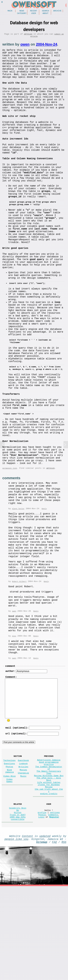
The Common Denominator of (49, 848)
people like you (16, 932)
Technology (9, 839)
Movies (23, 850)
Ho (18, 899)
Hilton (18, 902)
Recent (34, 11)
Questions (9, 842)
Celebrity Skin (18, 896)
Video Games (9, 863)
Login (41, 908)
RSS (64, 935)
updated (45, 928)
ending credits (49, 881)
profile (42, 902)
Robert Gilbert (19, 655)
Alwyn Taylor (18, 582)
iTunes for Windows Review (49, 871)
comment (10, 741)
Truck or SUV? (18, 905)
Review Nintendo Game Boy (49, 858)
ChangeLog (23, 854)
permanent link (10, 541)
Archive (57, 11)
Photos (9, 846)
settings (55, 902)
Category (22, 14)
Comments (53, 905)
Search (46, 11)
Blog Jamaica (9, 851)
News (22, 11)
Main (10, 11)
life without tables (49, 867)
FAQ (54, 935)
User (34, 14)
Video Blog (9, 857)
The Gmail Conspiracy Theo (49, 854)
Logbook (23, 842)
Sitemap (42, 935)
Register (54, 908)
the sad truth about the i (49, 877)
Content (27, 928)
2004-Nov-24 (47, 46)
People (42, 905)
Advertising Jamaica (49, 838)
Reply (44, 582)
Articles (28, 35)
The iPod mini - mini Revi (49, 862)
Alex (14, 710)
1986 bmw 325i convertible (18, 909)
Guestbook (23, 839)
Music (23, 857)
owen (25, 46)
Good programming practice (49, 842)
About (45, 14)
